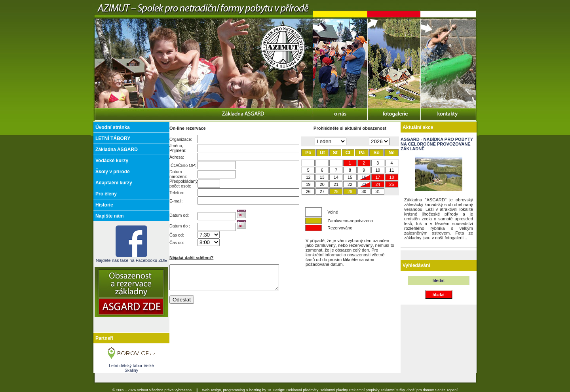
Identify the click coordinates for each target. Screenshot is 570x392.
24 (378, 184)
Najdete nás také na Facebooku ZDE (131, 258)
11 (392, 170)
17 (378, 177)
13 (322, 177)
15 (350, 177)
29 (350, 191)
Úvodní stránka (113, 127)
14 (336, 177)
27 (322, 191)
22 (350, 184)
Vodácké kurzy (112, 161)
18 (392, 177)
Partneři (104, 338)
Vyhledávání (416, 265)
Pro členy (106, 194)
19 (308, 184)
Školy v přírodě (113, 172)
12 (308, 177)
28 (336, 191)
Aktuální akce (418, 127)
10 (378, 170)
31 (378, 191)
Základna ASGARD (117, 150)
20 (322, 184)
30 (364, 191)
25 (392, 184)
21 (336, 184)
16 (364, 177)
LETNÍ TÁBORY (113, 138)
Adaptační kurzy (114, 183)
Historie (104, 205)
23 (364, 184)
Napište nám (109, 216)
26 (308, 191)
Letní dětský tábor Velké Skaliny (131, 368)
